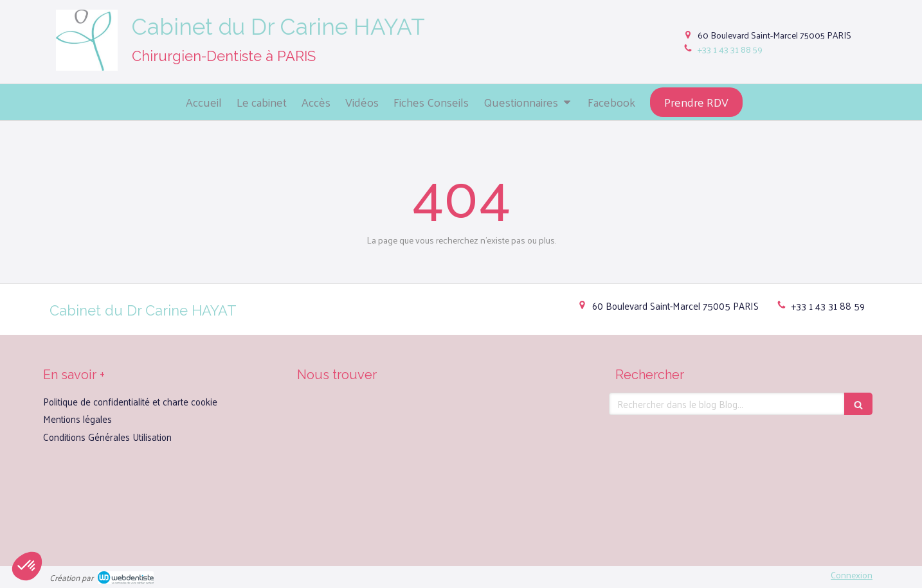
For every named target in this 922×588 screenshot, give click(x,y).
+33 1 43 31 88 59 (730, 49)
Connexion (852, 575)
